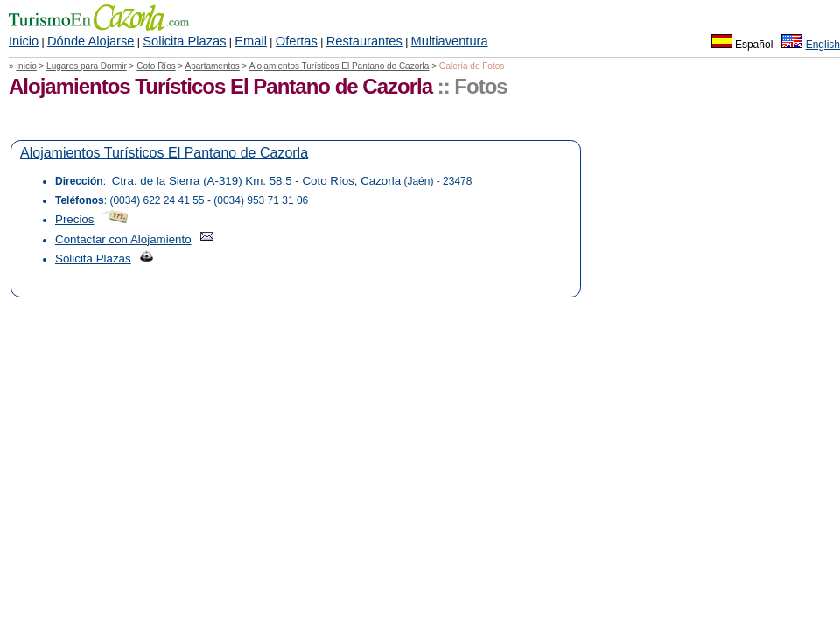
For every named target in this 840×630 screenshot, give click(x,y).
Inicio (24, 41)
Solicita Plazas (184, 41)
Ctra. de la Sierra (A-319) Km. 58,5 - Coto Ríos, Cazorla (256, 181)
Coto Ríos (156, 66)
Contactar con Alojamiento (123, 239)
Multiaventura (450, 41)
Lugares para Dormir (87, 66)
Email (251, 41)
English (823, 45)
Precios (74, 219)
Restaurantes (364, 41)
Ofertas (297, 41)
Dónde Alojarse (91, 41)
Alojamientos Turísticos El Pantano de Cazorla (339, 66)
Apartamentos (213, 66)
